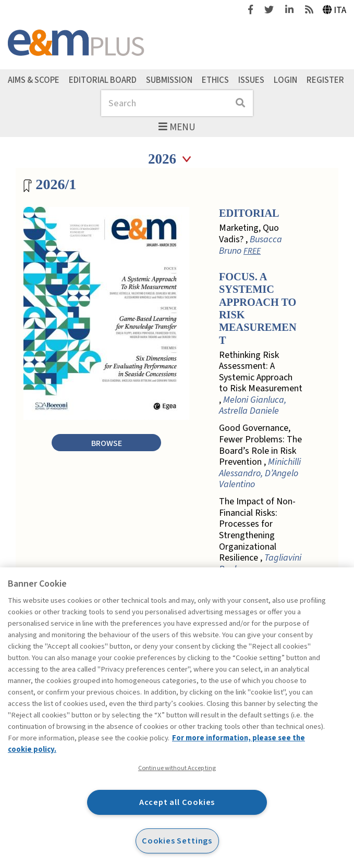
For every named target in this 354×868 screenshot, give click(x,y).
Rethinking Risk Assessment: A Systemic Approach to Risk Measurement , (261, 383)
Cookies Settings (177, 841)
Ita (335, 10)
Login (285, 80)
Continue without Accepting (177, 768)
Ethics (215, 80)
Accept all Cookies (177, 802)
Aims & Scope (34, 80)
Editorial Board (103, 80)
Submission (169, 80)
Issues (251, 80)
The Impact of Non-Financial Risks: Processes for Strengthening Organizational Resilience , (260, 535)
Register (325, 80)
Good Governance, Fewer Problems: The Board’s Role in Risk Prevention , (260, 456)
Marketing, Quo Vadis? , (251, 239)
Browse (107, 443)
